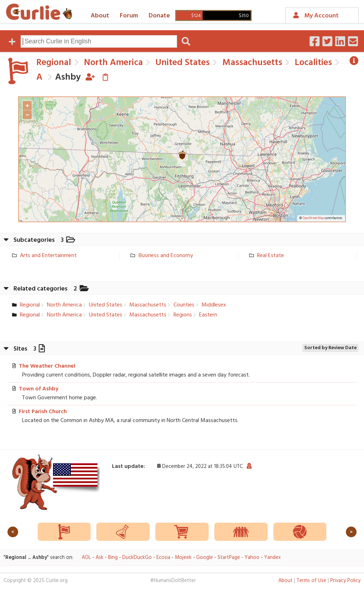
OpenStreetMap (313, 218)
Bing (113, 558)
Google (205, 558)
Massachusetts (251, 63)
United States (181, 63)
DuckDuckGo (137, 558)
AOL (86, 558)
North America (112, 63)
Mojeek (183, 558)
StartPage (229, 558)
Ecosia (163, 558)
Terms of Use (311, 581)
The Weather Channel (47, 366)
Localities (312, 63)
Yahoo (252, 558)
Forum (129, 16)
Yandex (272, 558)
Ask (100, 558)
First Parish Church (43, 412)
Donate (159, 16)
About (100, 16)
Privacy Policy (345, 581)
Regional (54, 63)
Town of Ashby (39, 389)
